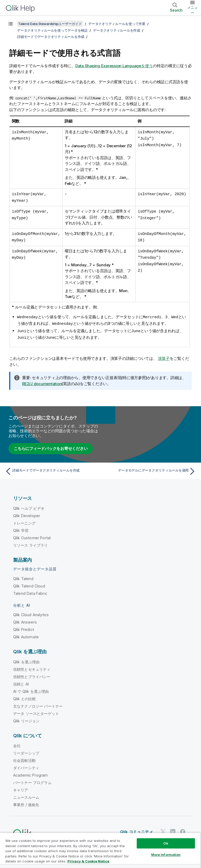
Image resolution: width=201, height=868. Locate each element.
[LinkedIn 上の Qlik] (173, 829)
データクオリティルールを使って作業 (117, 24)
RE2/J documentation (42, 382)
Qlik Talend (23, 577)
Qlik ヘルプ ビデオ (29, 506)
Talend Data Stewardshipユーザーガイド (50, 24)
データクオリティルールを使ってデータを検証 (52, 30)
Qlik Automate (26, 635)
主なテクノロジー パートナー (38, 704)
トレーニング (24, 521)
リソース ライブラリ (31, 543)
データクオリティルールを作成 (117, 30)
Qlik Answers (25, 620)
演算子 (164, 356)
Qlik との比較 (24, 697)
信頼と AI (21, 682)
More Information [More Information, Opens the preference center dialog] (166, 855)
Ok (166, 843)
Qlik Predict (24, 627)
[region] (100, 850)
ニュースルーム (26, 795)
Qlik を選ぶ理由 (26, 660)
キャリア (21, 788)
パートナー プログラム (32, 780)
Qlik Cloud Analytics (31, 613)
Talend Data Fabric (30, 591)
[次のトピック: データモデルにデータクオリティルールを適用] (150, 469)
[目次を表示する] (11, 24)
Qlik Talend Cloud (29, 584)
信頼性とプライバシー (32, 675)
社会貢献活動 (24, 758)
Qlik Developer (27, 514)
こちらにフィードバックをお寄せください (51, 446)
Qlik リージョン (26, 719)
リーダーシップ (26, 751)
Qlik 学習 (21, 528)
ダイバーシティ (26, 766)
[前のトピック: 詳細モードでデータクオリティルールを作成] (51, 469)
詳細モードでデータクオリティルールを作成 (51, 37)
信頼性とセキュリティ (32, 667)
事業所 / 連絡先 (26, 803)
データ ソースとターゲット (36, 711)
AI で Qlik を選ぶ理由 (31, 689)
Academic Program (31, 773)
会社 (17, 744)
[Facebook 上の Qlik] (183, 829)
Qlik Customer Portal (32, 536)
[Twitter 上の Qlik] (163, 829)
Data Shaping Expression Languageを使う (114, 66)
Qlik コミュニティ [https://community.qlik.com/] (137, 830)
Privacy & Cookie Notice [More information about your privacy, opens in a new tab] (88, 861)
